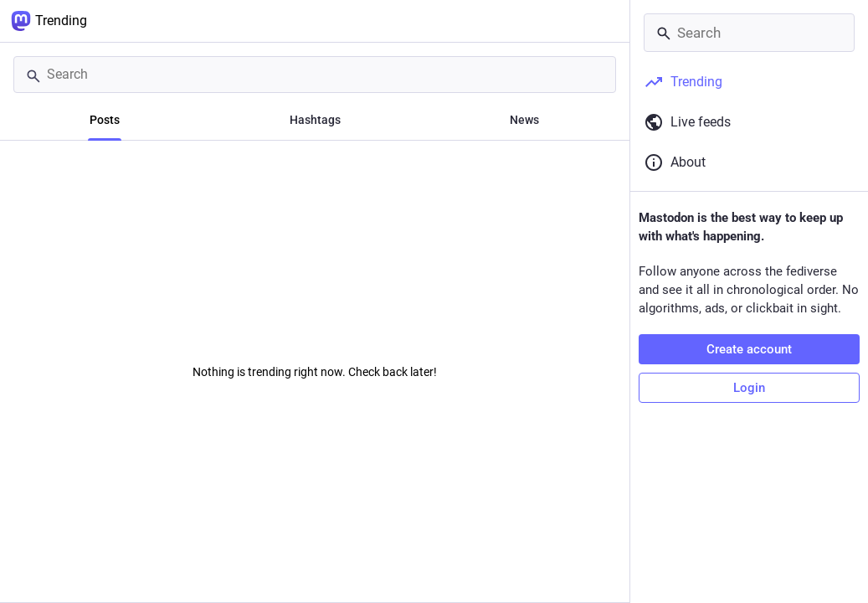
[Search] (315, 75)
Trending (49, 21)
